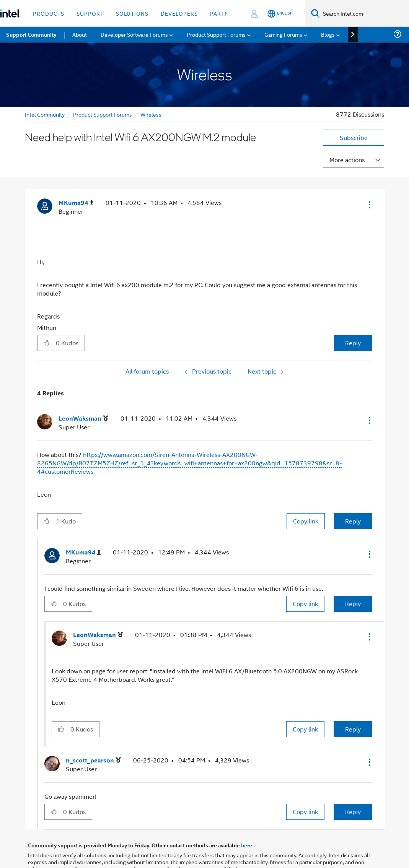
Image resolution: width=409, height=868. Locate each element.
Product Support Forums (103, 114)
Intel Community (45, 114)
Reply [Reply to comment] (353, 521)
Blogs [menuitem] (328, 34)
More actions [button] (347, 160)
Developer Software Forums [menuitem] (134, 34)
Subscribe (354, 137)
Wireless (151, 114)
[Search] (315, 13)
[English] (280, 14)
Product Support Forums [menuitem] (216, 34)
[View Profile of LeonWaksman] (83, 419)
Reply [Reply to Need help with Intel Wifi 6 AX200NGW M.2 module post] (353, 343)
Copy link (306, 521)
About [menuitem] (80, 34)
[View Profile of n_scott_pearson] (93, 760)
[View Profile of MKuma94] (76, 203)
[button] (369, 205)
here (247, 845)
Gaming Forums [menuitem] (283, 34)
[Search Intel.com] (364, 13)
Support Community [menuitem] (31, 34)
